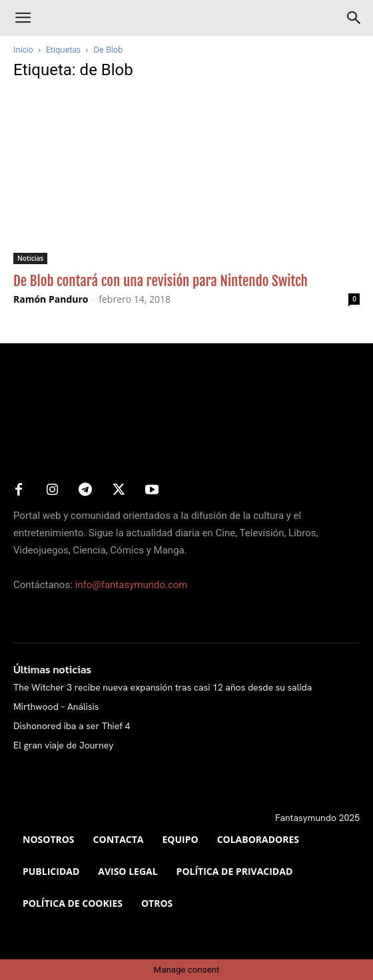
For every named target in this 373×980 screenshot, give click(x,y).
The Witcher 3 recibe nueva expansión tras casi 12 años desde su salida (163, 687)
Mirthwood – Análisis (56, 707)
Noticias (30, 258)
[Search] (354, 18)
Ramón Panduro (51, 299)
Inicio (23, 50)
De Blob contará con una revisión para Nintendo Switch (161, 281)
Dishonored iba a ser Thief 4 (72, 726)
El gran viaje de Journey (63, 745)
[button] (23, 18)
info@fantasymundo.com (132, 585)
